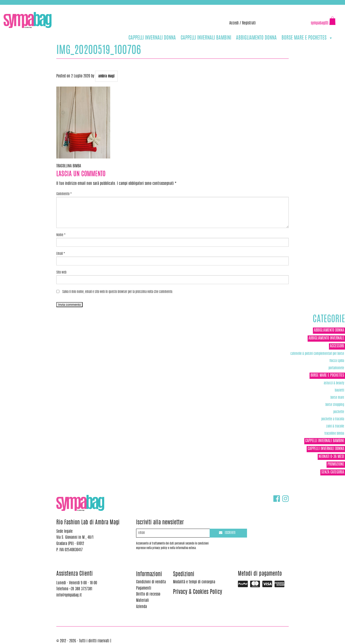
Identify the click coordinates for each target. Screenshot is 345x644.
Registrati (249, 23)
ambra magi (106, 76)
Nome (61, 235)
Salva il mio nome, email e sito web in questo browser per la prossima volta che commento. (118, 292)
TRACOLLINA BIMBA (69, 166)
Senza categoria (333, 472)
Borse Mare (337, 398)
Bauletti (339, 390)
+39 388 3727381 (24, 7)
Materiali (142, 601)
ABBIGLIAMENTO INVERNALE (326, 338)
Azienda (141, 607)
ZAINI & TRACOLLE (335, 426)
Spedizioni (184, 575)
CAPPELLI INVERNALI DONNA (152, 38)
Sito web (61, 273)
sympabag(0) (319, 23)
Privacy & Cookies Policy (198, 592)
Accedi (234, 23)
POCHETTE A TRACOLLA (333, 419)
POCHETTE (339, 412)
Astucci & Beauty (334, 383)
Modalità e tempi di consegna (194, 582)
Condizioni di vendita (151, 582)
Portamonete (336, 368)
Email (61, 254)
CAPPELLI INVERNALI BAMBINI (206, 38)
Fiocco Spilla (337, 361)
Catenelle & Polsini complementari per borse (317, 354)
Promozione (336, 464)
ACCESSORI (337, 346)
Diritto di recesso (148, 594)
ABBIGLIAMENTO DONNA (256, 38)
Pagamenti (144, 588)
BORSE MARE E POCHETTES (307, 38)
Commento (64, 194)
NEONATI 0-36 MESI (331, 457)
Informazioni (149, 575)
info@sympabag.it (67, 7)
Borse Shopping (335, 405)
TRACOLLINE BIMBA (334, 434)
